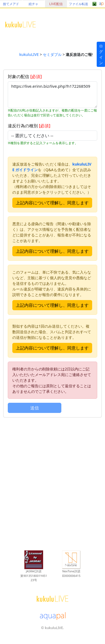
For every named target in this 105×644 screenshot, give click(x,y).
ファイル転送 (78, 4)
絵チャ (33, 4)
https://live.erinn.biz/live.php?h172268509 (52, 95)
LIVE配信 (56, 4)
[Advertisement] (51, 481)
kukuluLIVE (29, 54)
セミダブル (52, 54)
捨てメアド (11, 4)
